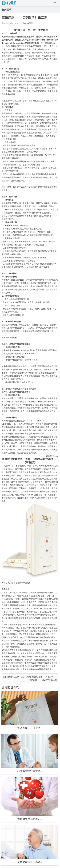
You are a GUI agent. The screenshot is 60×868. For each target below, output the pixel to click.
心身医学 (29, 23)
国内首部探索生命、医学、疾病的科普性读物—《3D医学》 (29, 677)
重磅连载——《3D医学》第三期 (43, 680)
